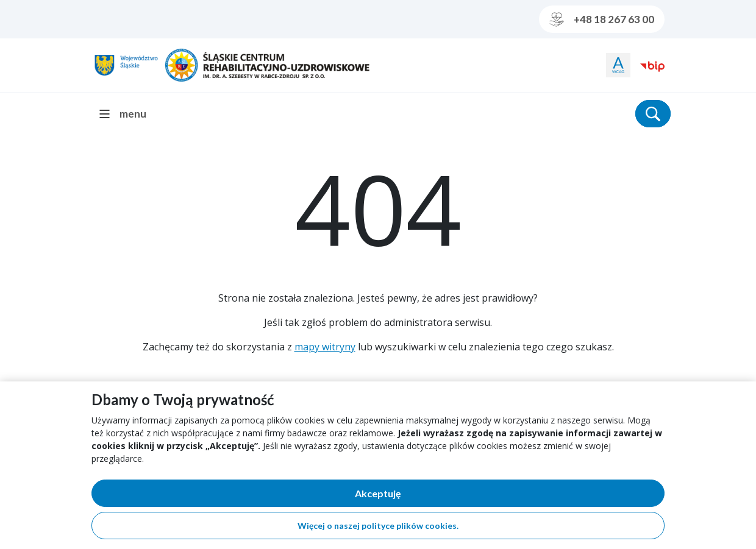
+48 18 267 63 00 (602, 19)
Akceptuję (420, 496)
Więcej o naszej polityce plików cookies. (378, 526)
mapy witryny (325, 347)
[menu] (128, 114)
